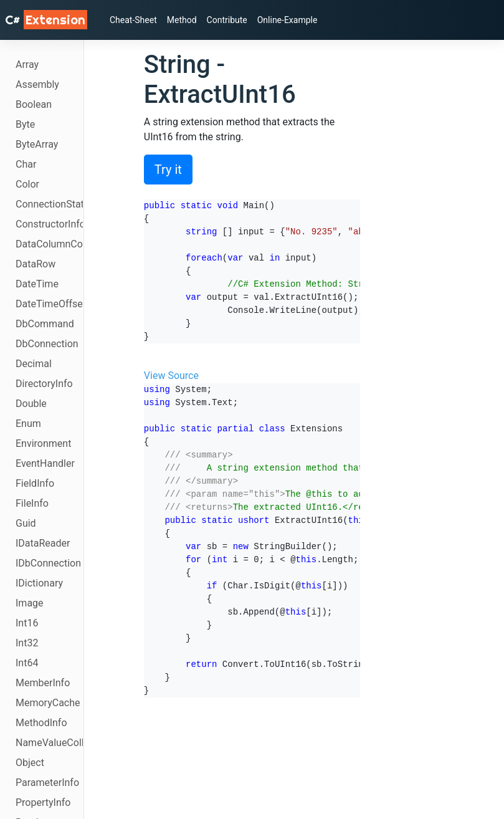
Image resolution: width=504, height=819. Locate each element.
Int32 (27, 643)
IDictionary (39, 583)
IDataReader (43, 543)
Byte (25, 124)
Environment (43, 443)
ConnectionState (49, 204)
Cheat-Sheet (133, 20)
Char (26, 164)
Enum (28, 424)
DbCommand (45, 324)
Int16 (27, 623)
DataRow (36, 264)
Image (30, 603)
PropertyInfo (43, 802)
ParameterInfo (47, 783)
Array (27, 65)
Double (31, 404)
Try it (168, 170)
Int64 (27, 663)
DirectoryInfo (44, 384)
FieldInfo (35, 483)
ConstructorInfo (49, 224)
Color (27, 184)
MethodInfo (41, 723)
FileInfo (32, 503)
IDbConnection (48, 563)
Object (30, 763)
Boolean (34, 104)
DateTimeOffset (49, 304)
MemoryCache (48, 703)
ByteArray (37, 144)
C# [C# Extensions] (46, 20)
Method (182, 20)
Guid (26, 523)
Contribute (227, 20)
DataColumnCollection (49, 244)
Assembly (37, 84)
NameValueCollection (49, 743)
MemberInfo (43, 683)
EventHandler (45, 463)
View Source (171, 376)
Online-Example (288, 20)
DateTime (37, 284)
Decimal (34, 364)
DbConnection (47, 344)
